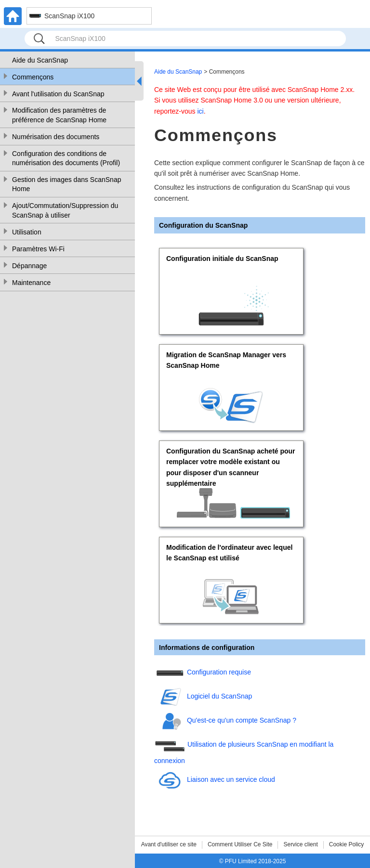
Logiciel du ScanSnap (219, 697)
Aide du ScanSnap (40, 60)
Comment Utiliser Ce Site (240, 844)
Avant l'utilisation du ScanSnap (58, 94)
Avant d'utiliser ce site (169, 844)
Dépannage (29, 266)
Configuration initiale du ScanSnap (222, 259)
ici (200, 111)
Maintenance (31, 283)
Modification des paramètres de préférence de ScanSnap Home (59, 115)
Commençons (33, 77)
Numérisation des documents (56, 137)
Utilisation (27, 232)
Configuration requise (219, 673)
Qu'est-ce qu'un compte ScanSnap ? (242, 721)
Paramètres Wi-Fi (38, 249)
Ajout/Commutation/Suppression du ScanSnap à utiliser (65, 210)
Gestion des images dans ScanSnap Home (66, 184)
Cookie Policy (347, 844)
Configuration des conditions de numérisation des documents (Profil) (66, 158)
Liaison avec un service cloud (231, 779)
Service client (300, 844)
